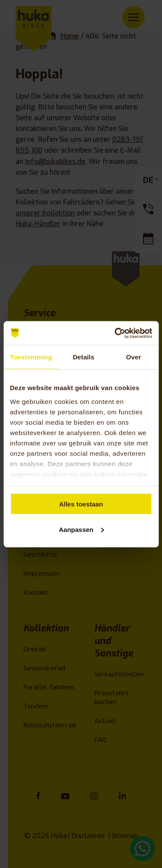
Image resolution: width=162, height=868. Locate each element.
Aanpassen (81, 529)
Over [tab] (134, 357)
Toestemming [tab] (31, 357)
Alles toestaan (81, 504)
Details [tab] (83, 357)
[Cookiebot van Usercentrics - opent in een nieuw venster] (115, 333)
